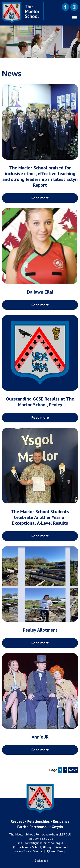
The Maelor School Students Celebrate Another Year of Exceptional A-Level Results (40, 517)
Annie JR (40, 737)
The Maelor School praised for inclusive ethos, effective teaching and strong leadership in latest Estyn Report (40, 176)
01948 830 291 (43, 839)
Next (73, 770)
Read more (40, 198)
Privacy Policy (22, 851)
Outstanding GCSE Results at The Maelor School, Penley (40, 402)
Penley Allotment (40, 630)
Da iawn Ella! (40, 292)
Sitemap (38, 851)
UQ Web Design (56, 851)
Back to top (41, 861)
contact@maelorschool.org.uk (44, 843)
